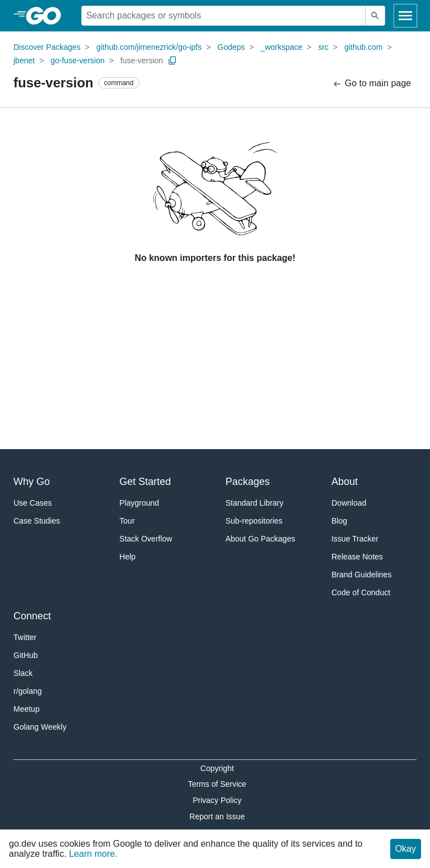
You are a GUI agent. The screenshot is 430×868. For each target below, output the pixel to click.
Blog (339, 521)
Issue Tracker (355, 539)
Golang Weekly (40, 727)
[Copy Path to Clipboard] (172, 60)
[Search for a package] (223, 16)
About (345, 482)
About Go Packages (261, 539)
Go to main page (371, 84)
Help (127, 557)
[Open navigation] (405, 16)
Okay (406, 849)
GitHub (26, 655)
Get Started (145, 482)
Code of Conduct (361, 592)
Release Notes (357, 557)
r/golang (28, 691)
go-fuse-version (78, 60)
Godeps (231, 47)
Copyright (217, 768)
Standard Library (255, 503)
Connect (32, 616)
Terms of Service (217, 784)
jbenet (24, 60)
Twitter (25, 637)
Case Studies (37, 521)
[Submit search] (375, 16)
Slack (23, 673)
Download (349, 503)
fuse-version (142, 60)
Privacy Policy (217, 800)
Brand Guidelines (361, 575)
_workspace (281, 47)
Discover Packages (47, 47)
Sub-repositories (254, 521)
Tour (127, 521)
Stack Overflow (146, 539)
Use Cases (32, 503)
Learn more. (93, 854)
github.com (363, 47)
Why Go (32, 482)
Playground (139, 503)
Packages (248, 482)
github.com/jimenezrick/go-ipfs (149, 47)
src (323, 47)
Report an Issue (217, 816)
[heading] (47, 16)
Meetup (27, 709)
